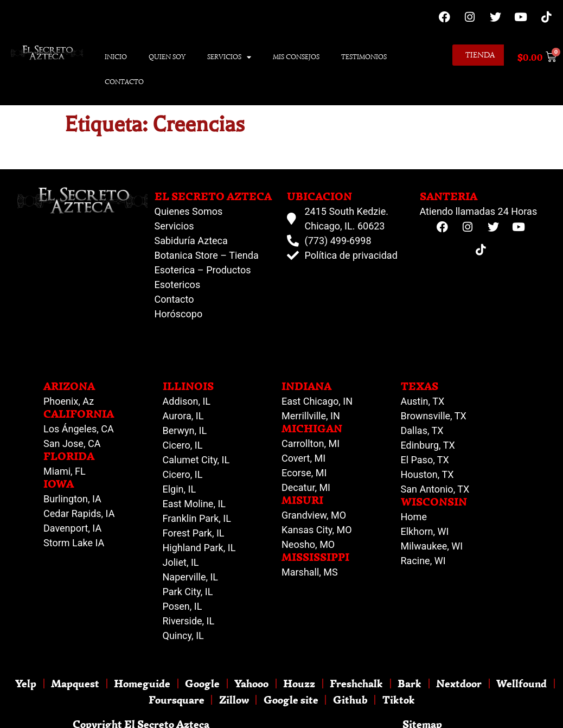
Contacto (124, 82)
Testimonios (364, 57)
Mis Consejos (296, 57)
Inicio (116, 57)
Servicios (229, 57)
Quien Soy (167, 57)
